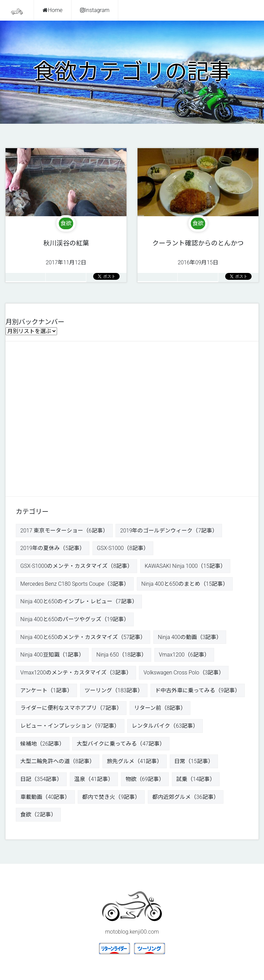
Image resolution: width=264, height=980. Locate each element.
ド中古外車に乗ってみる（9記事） (198, 691)
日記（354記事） (41, 781)
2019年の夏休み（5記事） (53, 548)
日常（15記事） (194, 763)
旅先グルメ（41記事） (135, 763)
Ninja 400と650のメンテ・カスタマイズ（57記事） (83, 638)
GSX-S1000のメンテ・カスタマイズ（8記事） (77, 566)
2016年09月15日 (198, 249)
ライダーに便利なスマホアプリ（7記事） (71, 709)
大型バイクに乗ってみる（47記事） (121, 745)
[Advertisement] (132, 417)
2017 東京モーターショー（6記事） (64, 531)
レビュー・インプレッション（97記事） (70, 727)
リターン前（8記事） (160, 709)
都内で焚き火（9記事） (112, 799)
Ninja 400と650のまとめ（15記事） (186, 584)
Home (53, 10)
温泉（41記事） (94, 781)
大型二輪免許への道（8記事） (58, 763)
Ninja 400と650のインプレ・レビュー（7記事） (79, 602)
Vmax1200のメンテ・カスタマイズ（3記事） (76, 674)
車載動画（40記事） (45, 799)
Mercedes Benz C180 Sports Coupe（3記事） (75, 584)
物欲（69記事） (145, 781)
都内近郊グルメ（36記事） (186, 799)
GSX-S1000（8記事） (123, 548)
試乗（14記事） (196, 781)
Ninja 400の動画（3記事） (191, 638)
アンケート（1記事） (46, 691)
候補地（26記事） (43, 745)
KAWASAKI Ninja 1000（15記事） (186, 566)
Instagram (95, 10)
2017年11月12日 (66, 249)
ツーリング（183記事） (114, 691)
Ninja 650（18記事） (122, 656)
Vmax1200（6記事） (185, 656)
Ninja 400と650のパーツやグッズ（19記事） (75, 620)
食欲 (66, 223)
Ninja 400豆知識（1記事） (52, 656)
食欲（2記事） (38, 817)
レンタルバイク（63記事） (165, 727)
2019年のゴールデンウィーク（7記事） (169, 531)
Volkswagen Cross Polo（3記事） (185, 674)
